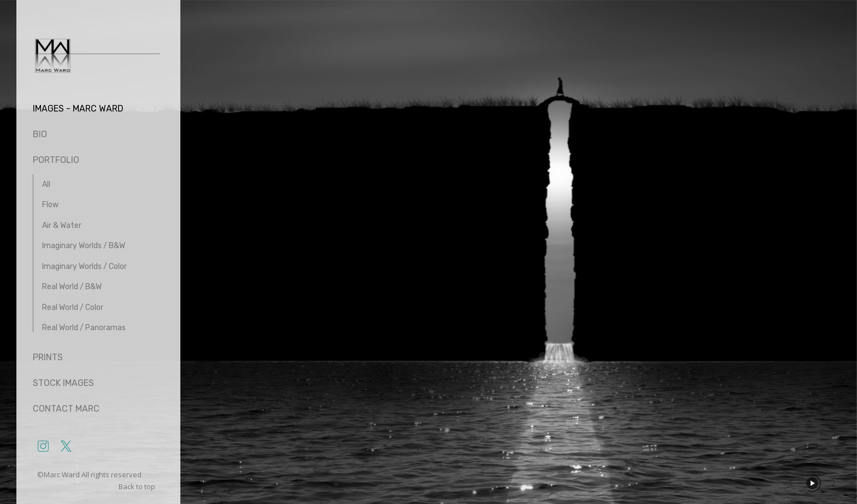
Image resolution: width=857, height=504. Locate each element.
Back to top (138, 487)
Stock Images (63, 383)
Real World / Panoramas (84, 328)
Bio (40, 134)
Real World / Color (73, 307)
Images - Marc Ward (78, 109)
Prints (48, 357)
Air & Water (62, 225)
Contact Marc (66, 409)
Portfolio (56, 160)
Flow (50, 205)
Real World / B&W (72, 287)
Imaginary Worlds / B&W (84, 246)
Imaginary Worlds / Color (84, 266)
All (46, 184)
